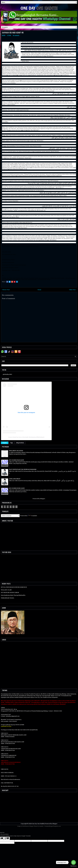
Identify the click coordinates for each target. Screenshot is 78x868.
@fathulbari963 (7, 374)
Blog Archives (20, 443)
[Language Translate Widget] (10, 516)
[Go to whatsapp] (73, 862)
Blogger (43, 499)
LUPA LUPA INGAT (15, 479)
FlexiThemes (26, 826)
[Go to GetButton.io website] (73, 866)
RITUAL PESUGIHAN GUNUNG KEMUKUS (14, 587)
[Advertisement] (39, 807)
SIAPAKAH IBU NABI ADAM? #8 (13, 33)
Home (39, 290)
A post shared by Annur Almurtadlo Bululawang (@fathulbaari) (26, 437)
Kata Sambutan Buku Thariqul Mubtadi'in (13, 595)
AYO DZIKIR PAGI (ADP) (16, 460)
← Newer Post (5, 290)
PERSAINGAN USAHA (7, 598)
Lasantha (41, 826)
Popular (5, 443)
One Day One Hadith (38, 824)
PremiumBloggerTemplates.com (53, 826)
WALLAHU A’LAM (6, 590)
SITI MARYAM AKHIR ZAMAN (10, 593)
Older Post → (73, 290)
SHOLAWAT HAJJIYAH (16, 451)
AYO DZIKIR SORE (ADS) (17, 488)
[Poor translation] (7, 838)
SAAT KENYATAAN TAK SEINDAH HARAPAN (23, 469)
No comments (16, 35)
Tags (12, 443)
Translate (32, 516)
